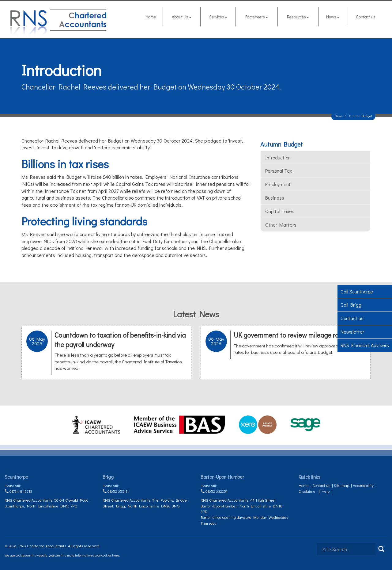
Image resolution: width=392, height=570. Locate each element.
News (333, 17)
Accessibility (363, 485)
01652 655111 (116, 491)
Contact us (366, 17)
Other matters (281, 225)
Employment (278, 184)
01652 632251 (214, 491)
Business (275, 198)
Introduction (278, 157)
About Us (182, 17)
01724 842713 (18, 491)
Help (326, 491)
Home (151, 17)
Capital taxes (280, 211)
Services (218, 17)
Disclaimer (308, 491)
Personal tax (279, 171)
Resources (298, 17)
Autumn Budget (360, 116)
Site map (341, 485)
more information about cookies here (93, 555)
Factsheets (257, 17)
